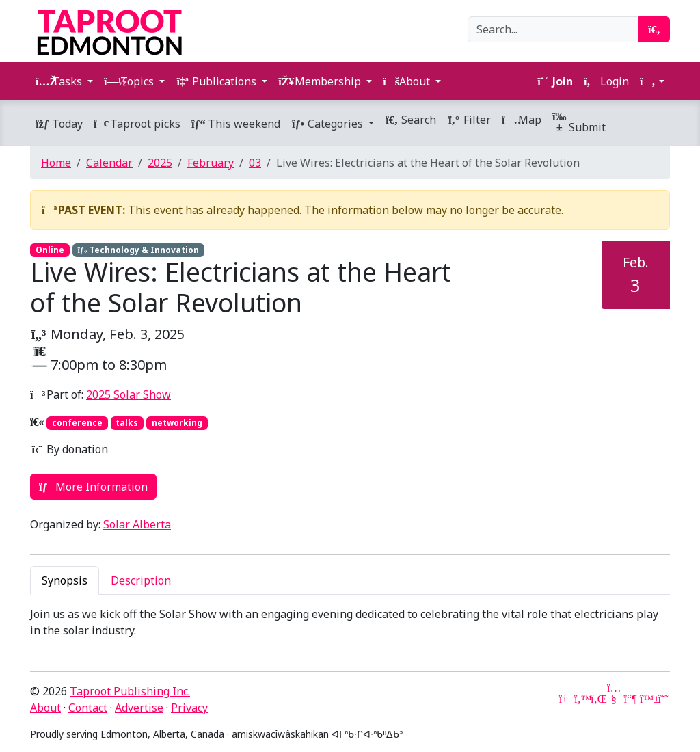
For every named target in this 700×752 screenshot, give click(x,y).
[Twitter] (581, 699)
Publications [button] (217, 81)
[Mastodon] (630, 699)
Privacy (189, 708)
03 (255, 163)
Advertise (139, 708)
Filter (469, 120)
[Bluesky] (647, 699)
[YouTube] (614, 699)
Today (59, 124)
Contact (88, 708)
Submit (579, 123)
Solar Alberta (137, 524)
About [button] (408, 81)
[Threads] (663, 699)
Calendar (109, 163)
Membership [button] (321, 81)
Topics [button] (130, 81)
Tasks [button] (60, 81)
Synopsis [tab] (65, 580)
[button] (652, 81)
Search (410, 120)
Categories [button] (328, 124)
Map (522, 120)
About (45, 708)
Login (606, 81)
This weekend (236, 124)
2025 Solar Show (129, 394)
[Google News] (565, 699)
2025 (160, 163)
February (211, 163)
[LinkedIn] (597, 699)
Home (56, 163)
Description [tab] (141, 580)
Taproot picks (137, 124)
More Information (93, 487)
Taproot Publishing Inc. (130, 691)
